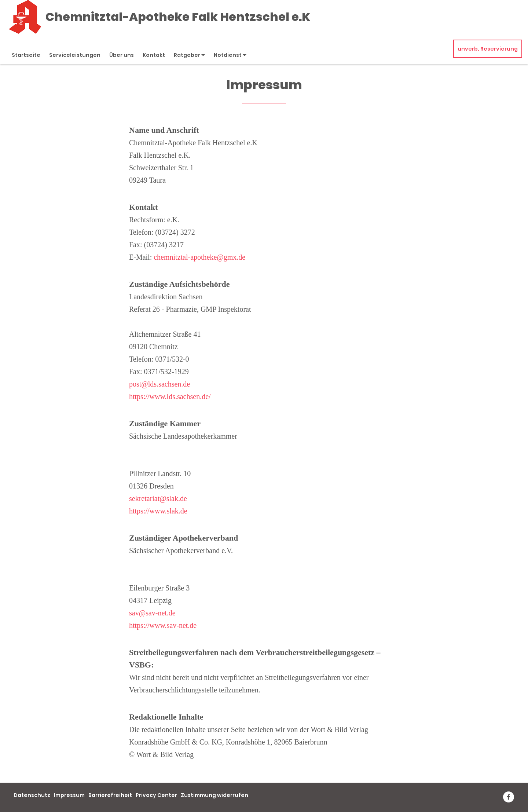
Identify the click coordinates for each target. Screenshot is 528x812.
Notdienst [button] (230, 55)
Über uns (122, 55)
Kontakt (154, 55)
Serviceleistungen (75, 55)
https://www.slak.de (158, 511)
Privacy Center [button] (156, 795)
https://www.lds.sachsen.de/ (170, 396)
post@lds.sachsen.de (159, 384)
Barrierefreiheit (110, 795)
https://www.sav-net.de (163, 625)
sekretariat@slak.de (158, 498)
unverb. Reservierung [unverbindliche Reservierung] (488, 49)
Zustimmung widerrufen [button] (214, 795)
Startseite (26, 55)
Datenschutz (32, 795)
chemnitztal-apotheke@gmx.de (199, 257)
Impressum (69, 795)
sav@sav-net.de (152, 613)
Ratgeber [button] (189, 55)
